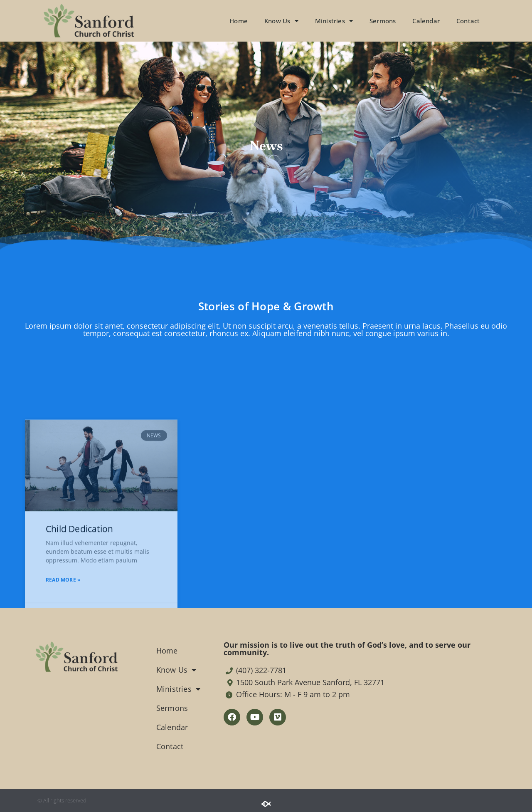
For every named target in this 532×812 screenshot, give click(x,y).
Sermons (383, 21)
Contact (468, 21)
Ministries (334, 21)
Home (239, 21)
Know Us (281, 21)
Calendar (426, 21)
